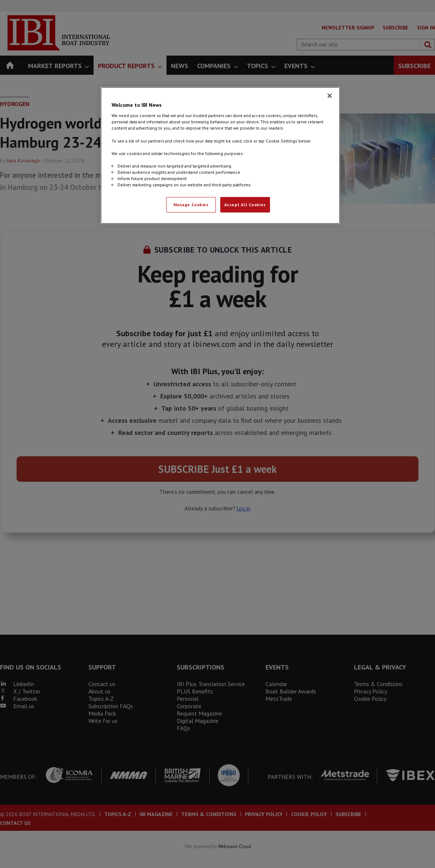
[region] (220, 155)
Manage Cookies (191, 205)
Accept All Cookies (245, 205)
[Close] (330, 96)
